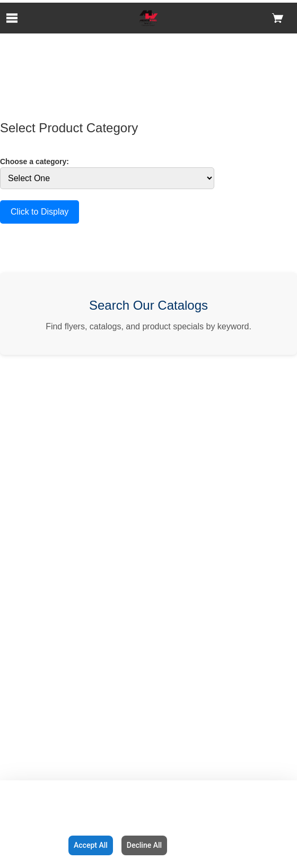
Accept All (91, 845)
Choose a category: (34, 161)
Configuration (32, 845)
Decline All (144, 845)
